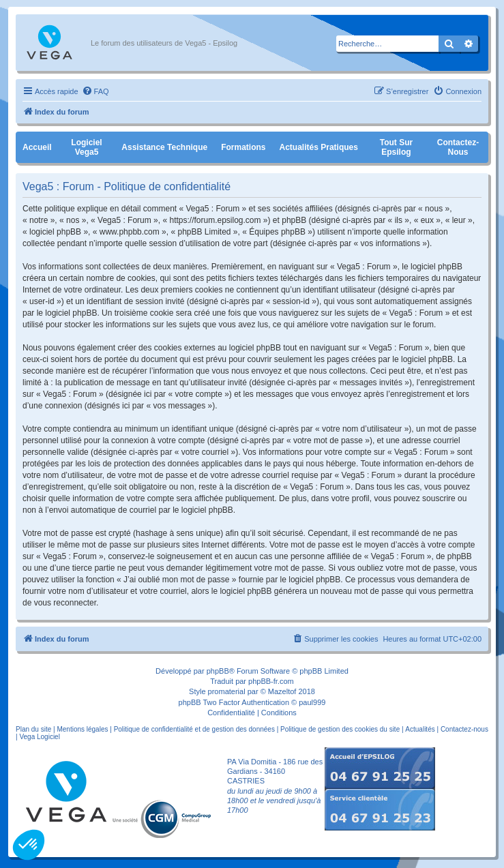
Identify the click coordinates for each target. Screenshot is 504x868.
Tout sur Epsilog (396, 147)
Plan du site (33, 729)
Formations (243, 147)
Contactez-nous (458, 147)
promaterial (227, 691)
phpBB (218, 671)
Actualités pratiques (319, 147)
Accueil (37, 147)
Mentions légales (82, 729)
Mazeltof (282, 691)
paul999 (312, 702)
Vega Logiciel (40, 737)
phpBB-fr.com (271, 681)
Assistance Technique (164, 147)
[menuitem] (95, 91)
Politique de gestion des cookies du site (340, 729)
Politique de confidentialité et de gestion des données (194, 729)
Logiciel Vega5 (86, 147)
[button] (29, 845)
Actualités (420, 729)
